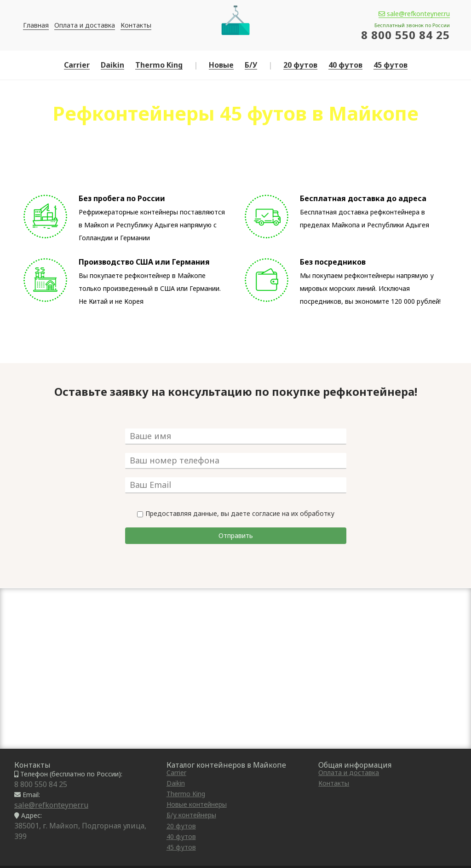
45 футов (391, 65)
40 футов (345, 65)
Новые (221, 65)
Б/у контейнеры (191, 815)
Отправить (236, 535)
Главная (36, 25)
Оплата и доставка (85, 25)
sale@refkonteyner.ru (414, 14)
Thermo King (159, 65)
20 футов (300, 65)
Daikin (112, 65)
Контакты (136, 25)
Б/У (251, 65)
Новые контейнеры (197, 804)
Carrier (77, 65)
